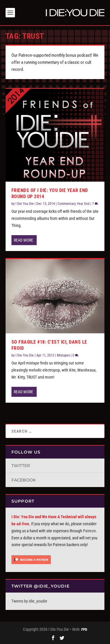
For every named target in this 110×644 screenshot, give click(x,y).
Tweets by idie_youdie (29, 601)
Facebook (24, 480)
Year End (83, 204)
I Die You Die (25, 204)
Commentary (66, 204)
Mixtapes (63, 355)
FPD (84, 629)
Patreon (89, 531)
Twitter (21, 466)
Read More (23, 240)
